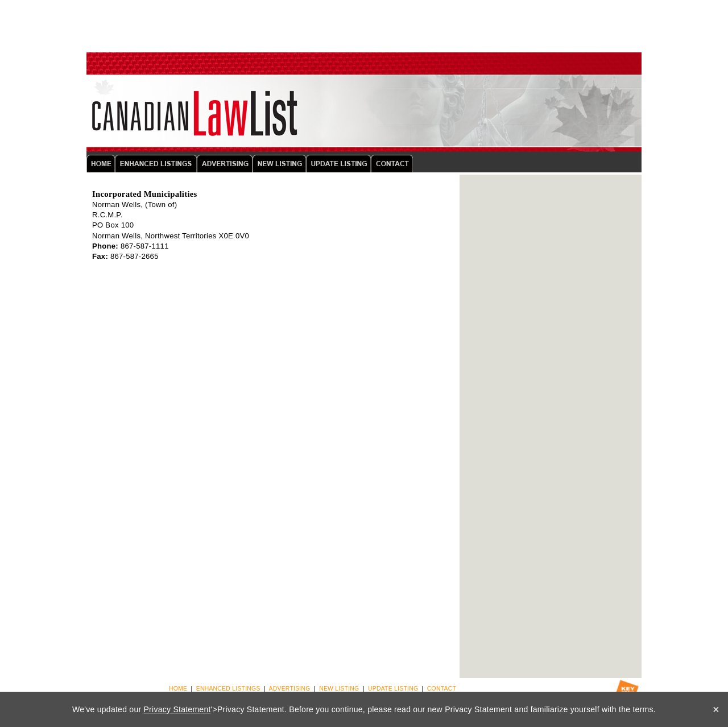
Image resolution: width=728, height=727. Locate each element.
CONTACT (442, 689)
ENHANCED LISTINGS (228, 689)
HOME (178, 689)
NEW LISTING (339, 689)
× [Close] (716, 709)
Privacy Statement (177, 709)
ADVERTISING (290, 689)
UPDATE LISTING (393, 689)
